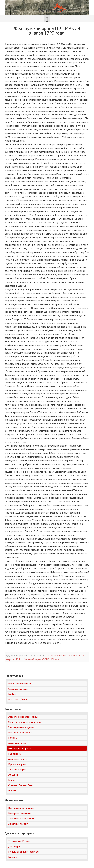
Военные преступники (20, 684)
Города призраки (17, 764)
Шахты (12, 790)
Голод (11, 780)
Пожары (13, 738)
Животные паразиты (19, 824)
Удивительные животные (22, 818)
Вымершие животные (20, 813)
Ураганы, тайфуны (18, 769)
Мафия (12, 694)
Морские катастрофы (20, 748)
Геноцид (13, 857)
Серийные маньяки (18, 689)
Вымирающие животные (21, 808)
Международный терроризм (23, 852)
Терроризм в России (19, 841)
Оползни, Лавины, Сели (20, 785)
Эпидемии (14, 775)
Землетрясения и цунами (21, 727)
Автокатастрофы (17, 759)
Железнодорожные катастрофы (25, 722)
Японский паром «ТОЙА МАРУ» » (42, 659)
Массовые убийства (19, 699)
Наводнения (15, 754)
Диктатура (14, 846)
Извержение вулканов (20, 733)
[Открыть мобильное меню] (47, 19)
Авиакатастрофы (17, 743)
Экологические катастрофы (23, 717)
